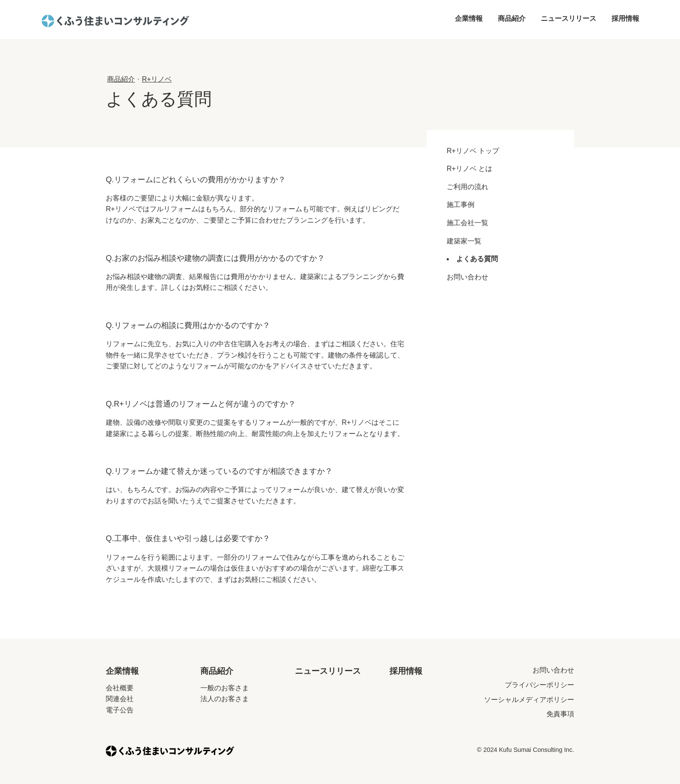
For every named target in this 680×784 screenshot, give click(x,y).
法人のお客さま (225, 699)
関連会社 (120, 699)
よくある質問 (477, 259)
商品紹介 (512, 18)
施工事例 (461, 205)
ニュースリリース (569, 18)
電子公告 (120, 710)
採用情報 (625, 18)
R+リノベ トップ (473, 151)
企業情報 (469, 18)
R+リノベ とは (469, 169)
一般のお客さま (225, 688)
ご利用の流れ (467, 187)
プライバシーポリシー (539, 685)
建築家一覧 (464, 241)
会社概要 (120, 688)
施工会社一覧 (467, 223)
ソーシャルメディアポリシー (529, 700)
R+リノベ (157, 79)
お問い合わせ (467, 277)
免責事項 (560, 714)
